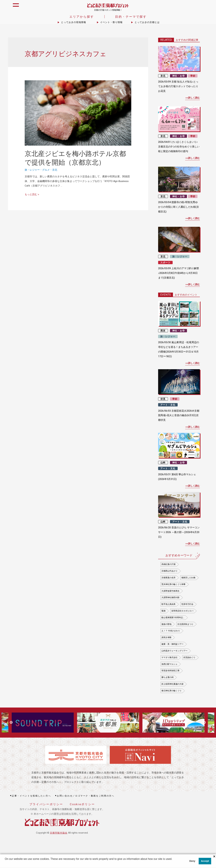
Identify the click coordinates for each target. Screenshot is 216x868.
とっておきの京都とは (147, 23)
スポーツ (165, 263)
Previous (11, 723)
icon (210, 7)
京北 (55, 170)
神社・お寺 (179, 76)
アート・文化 (168, 405)
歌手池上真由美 (168, 604)
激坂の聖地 (166, 624)
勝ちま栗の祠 (167, 678)
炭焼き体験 (166, 638)
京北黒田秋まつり (185, 624)
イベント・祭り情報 (111, 23)
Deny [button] (192, 861)
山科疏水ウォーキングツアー (174, 651)
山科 (163, 463)
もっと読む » (32, 195)
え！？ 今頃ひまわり (171, 631)
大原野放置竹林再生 (170, 591)
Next (204, 723)
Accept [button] (205, 861)
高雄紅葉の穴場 (168, 565)
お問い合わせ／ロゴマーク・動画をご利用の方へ (86, 796)
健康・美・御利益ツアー (172, 644)
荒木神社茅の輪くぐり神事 (173, 584)
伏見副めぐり (189, 658)
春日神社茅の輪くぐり (171, 691)
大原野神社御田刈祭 (170, 598)
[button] (5, 864)
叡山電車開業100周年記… (173, 618)
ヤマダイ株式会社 (169, 658)
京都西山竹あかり (169, 571)
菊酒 (163, 611)
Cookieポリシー (82, 805)
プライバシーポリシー (46, 805)
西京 (163, 331)
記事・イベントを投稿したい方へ (31, 796)
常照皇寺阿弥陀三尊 (170, 671)
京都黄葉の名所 (168, 578)
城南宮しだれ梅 (188, 578)
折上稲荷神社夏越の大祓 (172, 684)
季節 (193, 76)
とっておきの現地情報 (74, 23)
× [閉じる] (214, 857)
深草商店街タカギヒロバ (182, 611)
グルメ (46, 170)
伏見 (163, 399)
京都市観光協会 (59, 833)
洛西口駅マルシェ (169, 664)
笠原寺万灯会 (187, 604)
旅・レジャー (32, 170)
